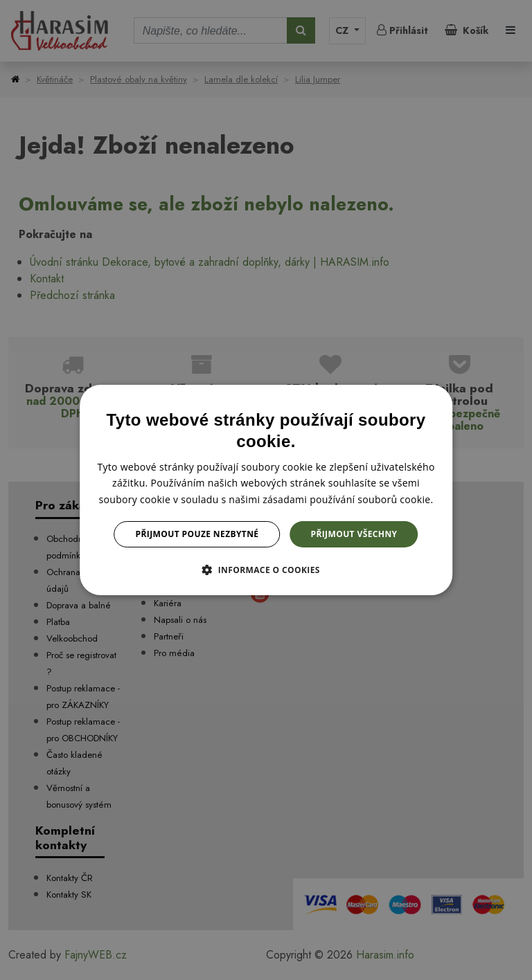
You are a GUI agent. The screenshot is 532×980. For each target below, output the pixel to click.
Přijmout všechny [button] (354, 534)
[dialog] (266, 490)
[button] (266, 570)
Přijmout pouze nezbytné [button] (197, 534)
